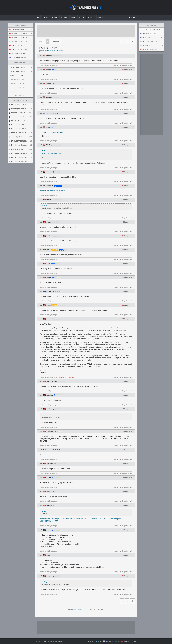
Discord (108, 641)
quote (116, 65)
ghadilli (48, 127)
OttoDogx (49, 56)
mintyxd (49, 236)
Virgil (48, 264)
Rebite (49, 478)
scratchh (49, 172)
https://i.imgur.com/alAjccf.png (52, 132)
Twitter (100, 641)
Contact (38, 641)
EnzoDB (49, 70)
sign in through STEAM (82, 609)
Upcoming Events (20, 63)
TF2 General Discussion (55, 51)
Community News (20, 25)
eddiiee (49, 409)
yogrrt (49, 305)
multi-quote (124, 65)
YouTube (127, 641)
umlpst (49, 576)
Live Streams (152, 25)
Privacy (45, 641)
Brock (49, 222)
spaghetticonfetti (52, 381)
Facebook (117, 641)
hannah (49, 450)
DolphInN (50, 319)
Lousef (49, 277)
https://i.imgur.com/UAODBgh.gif (53, 191)
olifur (48, 555)
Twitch (135, 641)
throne (49, 530)
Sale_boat (50, 431)
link (131, 65)
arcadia (49, 250)
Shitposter (50, 291)
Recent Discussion (20, 101)
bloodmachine (52, 464)
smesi (48, 113)
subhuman (49, 186)
